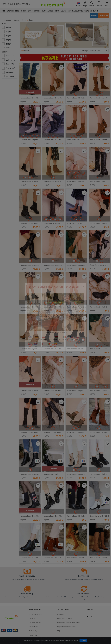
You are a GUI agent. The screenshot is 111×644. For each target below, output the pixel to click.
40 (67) (9, 44)
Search (92, 4)
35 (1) (8, 48)
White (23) (10, 76)
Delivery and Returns (36, 614)
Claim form (61, 614)
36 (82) (9, 36)
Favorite (99, 4)
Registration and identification (67, 627)
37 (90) (9, 31)
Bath (96, 11)
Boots (31, 20)
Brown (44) (10, 68)
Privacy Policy (33, 635)
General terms (34, 627)
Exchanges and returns (65, 618)
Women (11, 4)
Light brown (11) (13, 60)
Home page (7, 20)
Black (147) (10, 56)
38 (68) (9, 27)
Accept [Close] (83, 640)
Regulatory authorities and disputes (68, 623)
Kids (18, 4)
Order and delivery (35, 623)
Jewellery (66, 11)
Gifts (57, 11)
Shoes (24, 11)
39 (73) (9, 40)
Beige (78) (10, 64)
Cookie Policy (33, 631)
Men (4, 4)
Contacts (32, 618)
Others (26, 4)
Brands (94, 16)
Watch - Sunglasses (44, 11)
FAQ (59, 631)
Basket (107, 4)
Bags (30, 11)
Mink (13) (10, 72)
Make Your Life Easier (82, 11)
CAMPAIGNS (104, 16)
